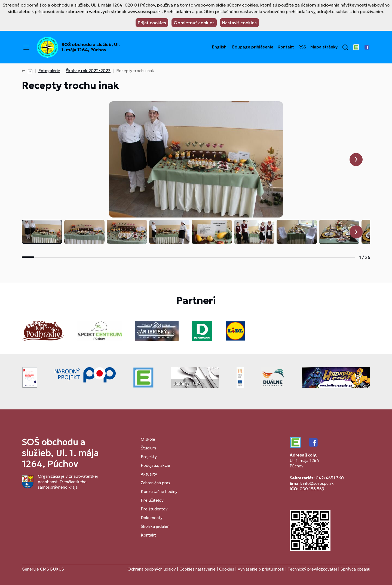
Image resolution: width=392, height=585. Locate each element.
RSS (302, 47)
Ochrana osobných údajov (152, 569)
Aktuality (149, 474)
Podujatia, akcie (155, 465)
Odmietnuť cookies (194, 23)
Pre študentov (154, 509)
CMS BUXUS (52, 569)
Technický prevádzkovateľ (312, 569)
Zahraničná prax (156, 483)
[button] (345, 47)
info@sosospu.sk (318, 483)
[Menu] (26, 47)
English (219, 47)
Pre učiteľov (152, 500)
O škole (148, 439)
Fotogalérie (49, 71)
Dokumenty (152, 518)
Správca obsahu (355, 569)
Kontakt (286, 47)
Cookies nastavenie (197, 569)
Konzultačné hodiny (159, 491)
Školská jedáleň (155, 526)
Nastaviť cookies (239, 23)
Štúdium (148, 448)
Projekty (149, 457)
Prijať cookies (152, 23)
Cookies (227, 569)
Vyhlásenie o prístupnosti (261, 569)
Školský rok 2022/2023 (88, 71)
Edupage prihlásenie (253, 47)
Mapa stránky (324, 47)
